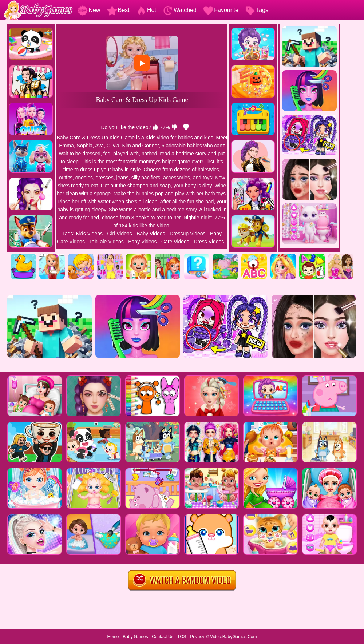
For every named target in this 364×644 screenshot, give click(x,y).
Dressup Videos (188, 234)
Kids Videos (89, 234)
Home (113, 637)
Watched (180, 10)
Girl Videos (120, 234)
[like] (155, 127)
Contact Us (163, 637)
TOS (182, 637)
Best (118, 10)
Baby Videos (151, 234)
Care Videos (175, 242)
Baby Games (135, 637)
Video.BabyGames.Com (234, 637)
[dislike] (174, 127)
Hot (146, 10)
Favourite (221, 10)
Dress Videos (209, 242)
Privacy (197, 637)
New (89, 10)
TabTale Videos (106, 242)
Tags (257, 10)
